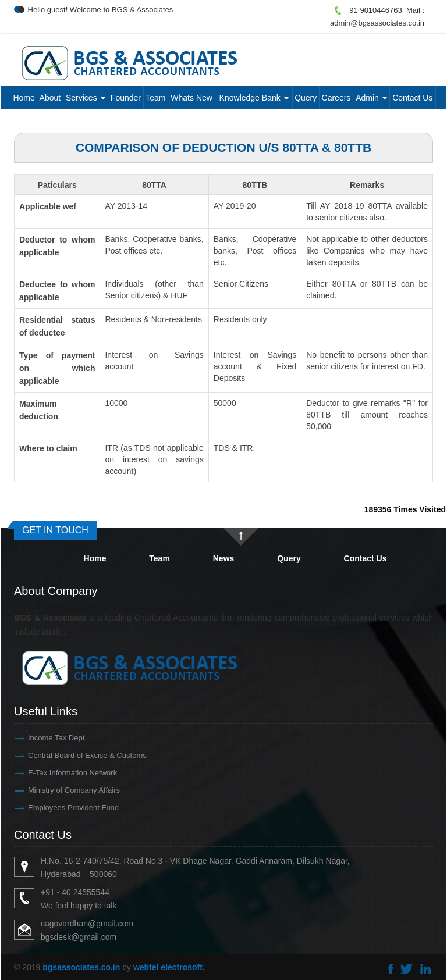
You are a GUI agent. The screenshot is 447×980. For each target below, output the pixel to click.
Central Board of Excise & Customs (62, 755)
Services (86, 98)
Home (24, 98)
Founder (126, 98)
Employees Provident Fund (48, 808)
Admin (371, 98)
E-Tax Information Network (47, 773)
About (50, 98)
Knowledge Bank (254, 98)
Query (306, 98)
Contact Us (412, 98)
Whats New (191, 98)
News (224, 558)
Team (155, 98)
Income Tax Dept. (32, 738)
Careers (336, 98)
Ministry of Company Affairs (49, 790)
